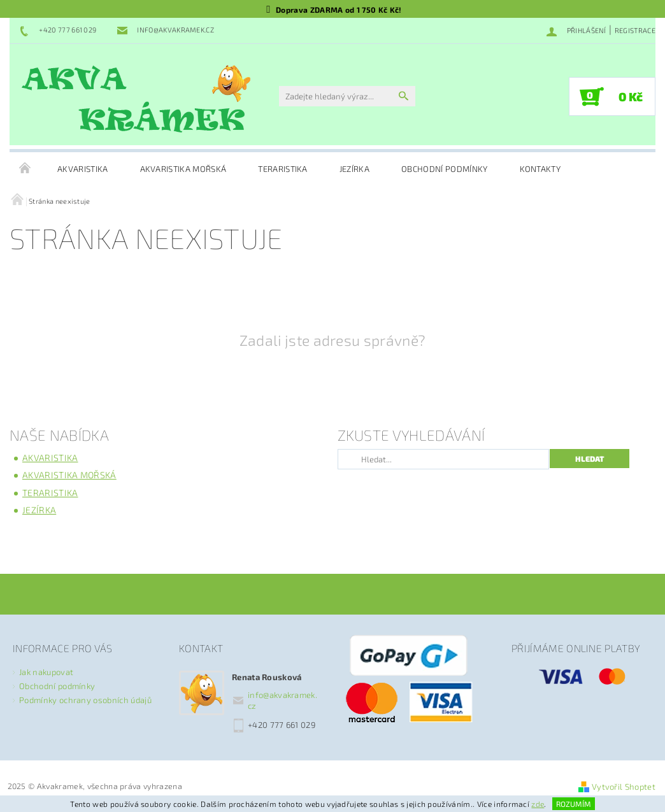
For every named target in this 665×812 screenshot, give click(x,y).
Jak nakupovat (46, 672)
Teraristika (283, 169)
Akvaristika (83, 169)
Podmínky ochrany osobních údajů (85, 700)
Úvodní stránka (25, 169)
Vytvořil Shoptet (624, 787)
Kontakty (540, 169)
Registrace (635, 30)
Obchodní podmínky (444, 169)
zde (538, 804)
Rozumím (574, 804)
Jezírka (354, 169)
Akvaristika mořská (183, 169)
